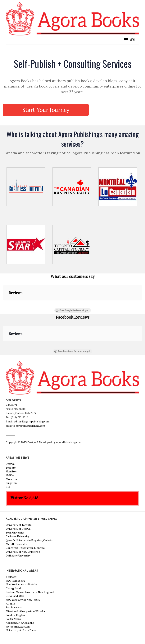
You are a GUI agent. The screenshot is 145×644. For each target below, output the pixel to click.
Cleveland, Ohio (15, 596)
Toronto (11, 468)
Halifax (10, 475)
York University (15, 532)
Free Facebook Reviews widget (72, 351)
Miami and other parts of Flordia (25, 611)
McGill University (16, 544)
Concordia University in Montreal (26, 548)
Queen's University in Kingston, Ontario (29, 540)
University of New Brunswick (23, 552)
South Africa (13, 619)
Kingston (11, 483)
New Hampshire (15, 581)
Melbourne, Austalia (18, 626)
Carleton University (18, 536)
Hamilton (11, 471)
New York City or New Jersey (23, 600)
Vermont (11, 577)
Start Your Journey (46, 110)
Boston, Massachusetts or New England (30, 592)
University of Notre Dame (21, 630)
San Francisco (14, 607)
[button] (3, 304)
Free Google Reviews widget (72, 310)
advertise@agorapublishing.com (25, 426)
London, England (16, 615)
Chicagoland (13, 588)
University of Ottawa (18, 529)
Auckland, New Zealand (20, 623)
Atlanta (10, 603)
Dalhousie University (18, 555)
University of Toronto (19, 525)
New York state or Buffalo (21, 584)
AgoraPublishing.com (69, 442)
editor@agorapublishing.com (32, 421)
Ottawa (10, 464)
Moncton (11, 479)
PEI (8, 487)
